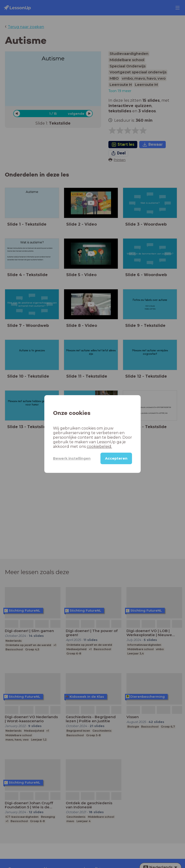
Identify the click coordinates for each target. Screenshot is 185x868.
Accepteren (116, 458)
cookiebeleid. (99, 447)
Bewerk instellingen (72, 458)
